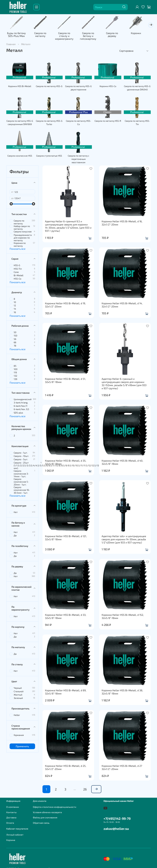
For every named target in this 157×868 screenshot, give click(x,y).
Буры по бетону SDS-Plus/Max (17, 35)
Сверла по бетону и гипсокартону (91, 35)
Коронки (140, 34)
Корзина (11, 838)
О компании (13, 805)
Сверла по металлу (42, 35)
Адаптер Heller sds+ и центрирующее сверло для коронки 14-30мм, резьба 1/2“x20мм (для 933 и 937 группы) (124, 537)
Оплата (10, 820)
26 (85, 787)
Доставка (11, 815)
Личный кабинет (15, 832)
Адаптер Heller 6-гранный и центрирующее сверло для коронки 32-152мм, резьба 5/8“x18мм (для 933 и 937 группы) (124, 381)
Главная (11, 42)
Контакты (11, 810)
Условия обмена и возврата (47, 810)
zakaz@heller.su (116, 826)
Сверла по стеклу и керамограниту (66, 35)
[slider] (11, 201)
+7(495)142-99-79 (117, 816)
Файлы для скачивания (45, 815)
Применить (22, 744)
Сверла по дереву (116, 35)
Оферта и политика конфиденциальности (55, 805)
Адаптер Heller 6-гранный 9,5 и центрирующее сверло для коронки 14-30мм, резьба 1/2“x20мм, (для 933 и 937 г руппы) (68, 224)
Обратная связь (41, 820)
